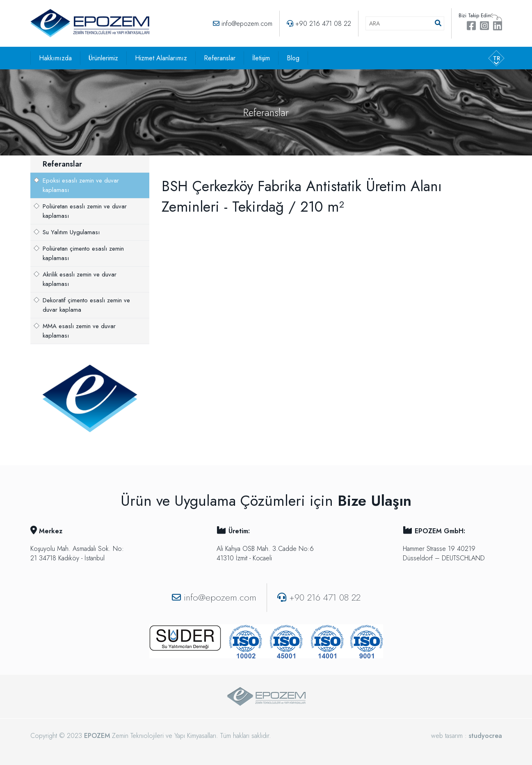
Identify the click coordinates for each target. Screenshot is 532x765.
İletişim (261, 58)
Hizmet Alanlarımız (161, 58)
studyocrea (485, 736)
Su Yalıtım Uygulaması (71, 232)
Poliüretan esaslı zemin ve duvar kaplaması (85, 211)
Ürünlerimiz (103, 58)
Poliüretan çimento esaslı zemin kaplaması (83, 253)
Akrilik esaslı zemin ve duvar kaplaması (80, 279)
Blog (293, 58)
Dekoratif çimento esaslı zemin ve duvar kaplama (86, 305)
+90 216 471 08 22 (323, 24)
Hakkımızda (55, 58)
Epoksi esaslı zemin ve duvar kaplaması (81, 185)
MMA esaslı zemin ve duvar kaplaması (79, 331)
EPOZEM (97, 736)
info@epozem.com (247, 24)
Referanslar (220, 58)
